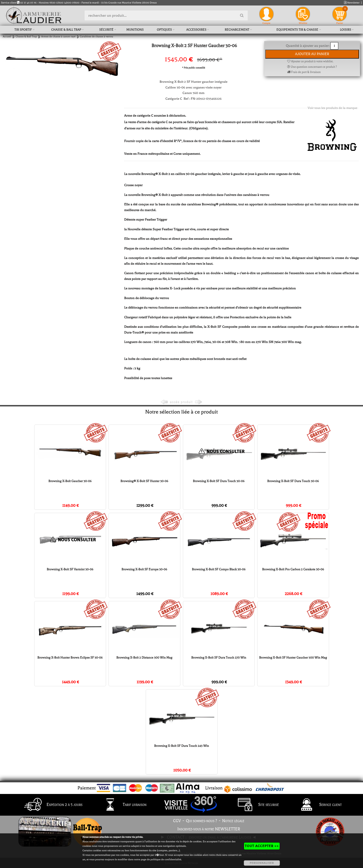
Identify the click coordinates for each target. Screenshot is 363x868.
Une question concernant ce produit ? (312, 67)
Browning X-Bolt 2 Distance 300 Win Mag (144, 658)
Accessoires (196, 30)
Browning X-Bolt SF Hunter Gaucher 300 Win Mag (293, 658)
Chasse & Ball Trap (66, 30)
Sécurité (106, 30)
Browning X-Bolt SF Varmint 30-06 (70, 569)
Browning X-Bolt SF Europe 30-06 (144, 569)
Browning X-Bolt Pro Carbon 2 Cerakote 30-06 (293, 569)
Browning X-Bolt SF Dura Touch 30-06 (219, 481)
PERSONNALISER (262, 863)
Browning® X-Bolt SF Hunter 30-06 (144, 481)
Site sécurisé (256, 805)
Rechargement (237, 30)
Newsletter (352, 3)
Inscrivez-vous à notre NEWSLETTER (209, 829)
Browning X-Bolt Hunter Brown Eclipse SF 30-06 (70, 658)
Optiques (164, 30)
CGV (177, 821)
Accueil (7, 37)
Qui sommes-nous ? (201, 821)
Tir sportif (23, 30)
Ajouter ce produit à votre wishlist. (310, 61)
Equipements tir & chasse (297, 30)
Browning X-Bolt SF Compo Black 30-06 (219, 569)
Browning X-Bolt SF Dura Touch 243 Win (182, 746)
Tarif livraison (122, 805)
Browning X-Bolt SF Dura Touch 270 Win (219, 658)
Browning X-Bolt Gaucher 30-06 (70, 481)
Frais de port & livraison (304, 72)
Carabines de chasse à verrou (97, 37)
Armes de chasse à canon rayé (58, 37)
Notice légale (233, 821)
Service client (318, 805)
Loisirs (345, 30)
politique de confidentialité (166, 859)
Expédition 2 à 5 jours (52, 805)
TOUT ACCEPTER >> (262, 846)
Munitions (135, 30)
